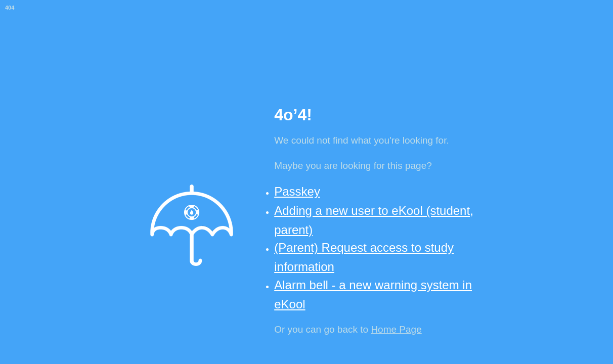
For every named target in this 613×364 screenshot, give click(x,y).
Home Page (396, 329)
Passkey (297, 191)
